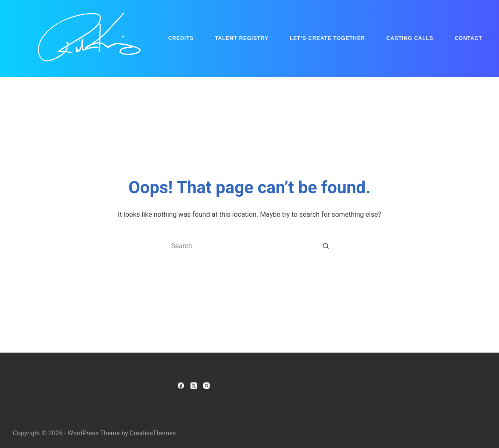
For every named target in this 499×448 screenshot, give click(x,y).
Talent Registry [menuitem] (242, 38)
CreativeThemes (153, 433)
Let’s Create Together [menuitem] (327, 38)
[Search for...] (241, 246)
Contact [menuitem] (469, 38)
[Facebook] (181, 386)
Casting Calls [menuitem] (410, 38)
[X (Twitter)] (194, 386)
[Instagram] (206, 386)
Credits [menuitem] (181, 38)
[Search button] (326, 246)
